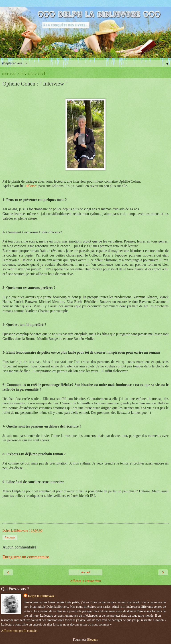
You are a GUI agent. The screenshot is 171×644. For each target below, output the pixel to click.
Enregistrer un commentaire (26, 557)
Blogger (92, 640)
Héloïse (31, 186)
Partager (10, 538)
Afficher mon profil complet (19, 631)
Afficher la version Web (85, 581)
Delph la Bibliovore (41, 596)
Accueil (86, 572)
